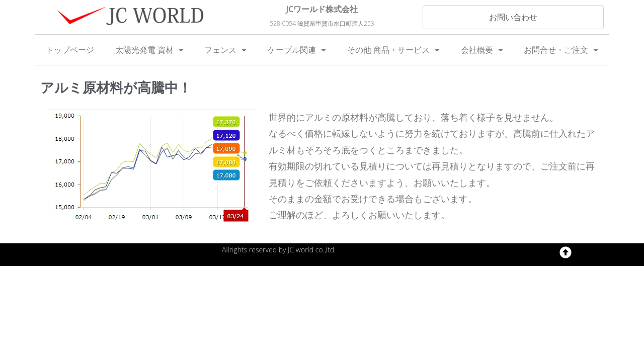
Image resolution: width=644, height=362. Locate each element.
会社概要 (482, 50)
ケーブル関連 (297, 50)
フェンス (225, 50)
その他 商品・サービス (393, 50)
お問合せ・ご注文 (561, 50)
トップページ (70, 50)
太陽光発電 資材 (149, 50)
